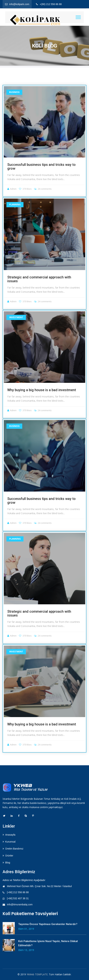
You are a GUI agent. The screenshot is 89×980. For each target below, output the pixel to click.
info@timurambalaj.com (20, 904)
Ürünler (9, 856)
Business (14, 92)
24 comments (43, 189)
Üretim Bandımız (14, 849)
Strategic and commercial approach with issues (39, 279)
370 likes (25, 189)
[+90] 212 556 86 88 (18, 892)
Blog (8, 863)
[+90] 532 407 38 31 (18, 898)
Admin (12, 189)
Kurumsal (10, 842)
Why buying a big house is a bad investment (42, 390)
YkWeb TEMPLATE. (37, 974)
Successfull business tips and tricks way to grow (41, 167)
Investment (16, 317)
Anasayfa (10, 835)
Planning (15, 205)
